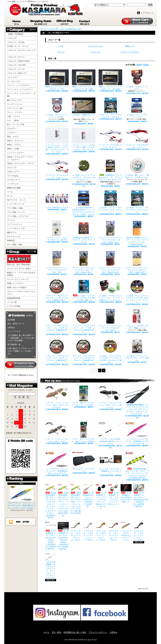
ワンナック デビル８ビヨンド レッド (137, 138)
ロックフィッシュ (15, 104)
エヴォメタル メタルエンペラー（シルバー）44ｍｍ (88, 531)
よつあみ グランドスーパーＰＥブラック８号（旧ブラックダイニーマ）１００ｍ (137, 291)
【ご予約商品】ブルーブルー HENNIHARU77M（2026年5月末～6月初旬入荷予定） (139, 496)
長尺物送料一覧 (14, 344)
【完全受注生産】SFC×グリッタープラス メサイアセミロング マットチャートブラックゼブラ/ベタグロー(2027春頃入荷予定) (51, 501)
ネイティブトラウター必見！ (19, 269)
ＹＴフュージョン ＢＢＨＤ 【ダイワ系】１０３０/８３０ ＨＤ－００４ (84, 139)
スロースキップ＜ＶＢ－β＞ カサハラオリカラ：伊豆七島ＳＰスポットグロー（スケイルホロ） (22, 497)
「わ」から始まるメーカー (71, 29)
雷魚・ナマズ (13, 137)
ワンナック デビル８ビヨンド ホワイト (110, 138)
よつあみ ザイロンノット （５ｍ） (137, 80)
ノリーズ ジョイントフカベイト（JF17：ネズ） (57, 432)
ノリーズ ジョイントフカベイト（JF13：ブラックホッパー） (110, 397)
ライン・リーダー (15, 112)
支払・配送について (41, 22)
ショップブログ (65, 22)
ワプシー (61, 52)
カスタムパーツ (14, 180)
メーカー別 (12, 302)
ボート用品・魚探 (15, 245)
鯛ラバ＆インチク (15, 100)
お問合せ (85, 22)
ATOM (26, 522)
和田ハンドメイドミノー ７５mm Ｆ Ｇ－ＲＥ (57, 80)
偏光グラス (12, 232)
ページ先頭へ (143, 589)
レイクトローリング (16, 204)
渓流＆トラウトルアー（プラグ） (21, 164)
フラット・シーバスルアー (18, 85)
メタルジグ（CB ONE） (17, 65)
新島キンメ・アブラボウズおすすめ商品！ (21, 274)
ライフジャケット (15, 224)
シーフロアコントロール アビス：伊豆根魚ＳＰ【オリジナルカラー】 (137, 433)
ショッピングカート (137, 21)
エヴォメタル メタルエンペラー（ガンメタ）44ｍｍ (76, 531)
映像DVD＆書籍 (14, 188)
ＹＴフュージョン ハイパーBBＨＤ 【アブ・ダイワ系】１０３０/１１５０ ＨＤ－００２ (57, 140)
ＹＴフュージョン (95, 46)
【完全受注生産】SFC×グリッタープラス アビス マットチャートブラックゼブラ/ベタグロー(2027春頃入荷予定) (137, 465)
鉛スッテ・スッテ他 (16, 124)
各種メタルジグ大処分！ (17, 287)
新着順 (146, 65)
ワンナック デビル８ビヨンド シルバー (57, 168)
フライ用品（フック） (17, 212)
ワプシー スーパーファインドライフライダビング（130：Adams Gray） (110, 232)
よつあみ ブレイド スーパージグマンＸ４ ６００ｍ (137, 202)
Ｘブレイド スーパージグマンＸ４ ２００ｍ (110, 108)
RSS (18, 522)
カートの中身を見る (21, 365)
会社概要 (11, 320)
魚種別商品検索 (14, 298)
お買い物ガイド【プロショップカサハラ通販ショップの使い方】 (21, 351)
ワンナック (95, 52)
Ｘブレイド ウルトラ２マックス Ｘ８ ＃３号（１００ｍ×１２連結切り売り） (57, 321)
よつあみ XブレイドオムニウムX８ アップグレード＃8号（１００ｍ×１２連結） (110, 351)
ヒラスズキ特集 (14, 306)
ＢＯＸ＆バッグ (14, 237)
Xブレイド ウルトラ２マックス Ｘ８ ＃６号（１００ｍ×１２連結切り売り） (84, 351)
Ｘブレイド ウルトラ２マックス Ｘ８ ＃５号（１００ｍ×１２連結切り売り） (57, 351)
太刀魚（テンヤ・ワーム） (18, 46)
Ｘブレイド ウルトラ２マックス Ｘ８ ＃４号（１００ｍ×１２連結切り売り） (84, 321)
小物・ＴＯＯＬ (14, 116)
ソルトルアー (13, 77)
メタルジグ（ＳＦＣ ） (17, 57)
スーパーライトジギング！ (18, 279)
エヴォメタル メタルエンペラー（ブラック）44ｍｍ (139, 531)
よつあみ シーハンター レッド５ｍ (137, 108)
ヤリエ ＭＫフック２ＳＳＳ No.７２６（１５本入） (84, 432)
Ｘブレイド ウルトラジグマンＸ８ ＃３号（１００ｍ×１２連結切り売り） (57, 290)
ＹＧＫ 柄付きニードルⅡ (57, 199)
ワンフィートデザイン (130, 52)
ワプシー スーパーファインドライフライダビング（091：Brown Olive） (84, 262)
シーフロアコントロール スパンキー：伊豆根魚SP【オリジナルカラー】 (57, 463)
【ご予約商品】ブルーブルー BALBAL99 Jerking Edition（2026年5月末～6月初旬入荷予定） (51, 536)
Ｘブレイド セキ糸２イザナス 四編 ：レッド (137, 319)
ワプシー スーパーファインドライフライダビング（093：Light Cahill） (137, 262)
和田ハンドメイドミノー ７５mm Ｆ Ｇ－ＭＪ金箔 (84, 80)
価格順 (139, 65)
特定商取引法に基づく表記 (75, 632)
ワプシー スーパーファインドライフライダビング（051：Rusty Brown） (110, 262)
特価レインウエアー (16, 283)
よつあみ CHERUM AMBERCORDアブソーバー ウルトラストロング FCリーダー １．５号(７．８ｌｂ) (84, 203)
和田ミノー (130, 46)
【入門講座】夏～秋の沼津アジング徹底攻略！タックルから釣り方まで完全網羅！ (21, 338)
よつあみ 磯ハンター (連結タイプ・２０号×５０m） (137, 168)
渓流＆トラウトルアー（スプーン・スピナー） (20, 158)
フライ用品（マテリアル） (18, 216)
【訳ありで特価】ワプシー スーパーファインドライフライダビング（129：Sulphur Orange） (137, 233)
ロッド (10, 196)
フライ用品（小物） (16, 208)
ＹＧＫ (61, 46)
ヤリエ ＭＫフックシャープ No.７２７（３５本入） (84, 396)
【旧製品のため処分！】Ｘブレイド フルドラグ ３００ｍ (84, 232)
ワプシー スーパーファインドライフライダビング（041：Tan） (57, 262)
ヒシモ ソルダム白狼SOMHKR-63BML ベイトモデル (110, 433)
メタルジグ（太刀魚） (17, 42)
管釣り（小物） (14, 149)
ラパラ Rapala (13, 176)
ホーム (17, 22)
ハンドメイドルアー (16, 153)
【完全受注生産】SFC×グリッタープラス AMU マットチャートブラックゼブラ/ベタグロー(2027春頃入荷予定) (76, 499)
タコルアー (12, 128)
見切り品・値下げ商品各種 (19, 260)
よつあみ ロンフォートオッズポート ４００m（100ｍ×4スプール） (84, 169)
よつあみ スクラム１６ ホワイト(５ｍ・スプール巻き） (137, 350)
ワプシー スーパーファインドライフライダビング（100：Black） (110, 320)
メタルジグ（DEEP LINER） (19, 61)
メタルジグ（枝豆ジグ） (17, 73)
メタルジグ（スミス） (17, 69)
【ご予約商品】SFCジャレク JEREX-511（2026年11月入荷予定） (88, 496)
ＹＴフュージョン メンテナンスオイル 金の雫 (57, 231)
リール (10, 192)
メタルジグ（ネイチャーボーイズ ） (21, 52)
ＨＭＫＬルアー (14, 172)
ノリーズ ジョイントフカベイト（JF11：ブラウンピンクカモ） (57, 397)
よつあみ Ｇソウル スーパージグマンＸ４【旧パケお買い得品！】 (84, 290)
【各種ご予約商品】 (16, 34)
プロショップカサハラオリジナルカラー (21, 293)
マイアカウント (147, 13)
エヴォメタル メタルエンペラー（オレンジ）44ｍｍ (101, 531)
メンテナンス (13, 184)
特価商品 (11, 240)
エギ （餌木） (14, 120)
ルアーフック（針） (16, 108)
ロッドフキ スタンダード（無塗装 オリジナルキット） (110, 463)
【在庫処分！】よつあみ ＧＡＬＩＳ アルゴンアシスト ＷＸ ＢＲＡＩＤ (110, 169)
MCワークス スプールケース (84, 462)
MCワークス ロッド (16, 200)
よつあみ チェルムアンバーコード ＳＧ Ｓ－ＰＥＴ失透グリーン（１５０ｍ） (110, 290)
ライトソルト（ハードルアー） (20, 89)
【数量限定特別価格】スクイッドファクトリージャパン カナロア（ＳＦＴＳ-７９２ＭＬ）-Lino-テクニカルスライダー (137, 400)
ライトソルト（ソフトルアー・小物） (21, 95)
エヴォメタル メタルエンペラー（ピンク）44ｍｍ (114, 531)
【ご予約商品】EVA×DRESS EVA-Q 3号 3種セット (126, 494)
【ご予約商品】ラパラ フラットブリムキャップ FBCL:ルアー (114, 495)
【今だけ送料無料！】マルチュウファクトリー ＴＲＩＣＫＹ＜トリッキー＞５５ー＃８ (51, 566)
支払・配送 (56, 632)
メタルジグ (12, 38)
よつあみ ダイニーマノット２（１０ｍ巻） (57, 108)
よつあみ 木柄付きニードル (84, 108)
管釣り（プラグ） (15, 145)
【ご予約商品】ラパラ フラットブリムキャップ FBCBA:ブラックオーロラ (101, 497)
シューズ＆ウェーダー (17, 228)
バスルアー (12, 133)
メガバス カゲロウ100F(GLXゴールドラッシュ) (126, 531)
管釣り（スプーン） (16, 141)
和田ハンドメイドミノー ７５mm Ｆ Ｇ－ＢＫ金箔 (110, 80)
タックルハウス (14, 81)
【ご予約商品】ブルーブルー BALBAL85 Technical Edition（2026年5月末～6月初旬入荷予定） (63, 536)
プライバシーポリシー (98, 632)
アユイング (12, 168)
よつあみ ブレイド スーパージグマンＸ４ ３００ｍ (110, 202)
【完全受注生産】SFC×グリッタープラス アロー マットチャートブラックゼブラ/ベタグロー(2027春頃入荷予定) (63, 500)
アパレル (11, 220)
